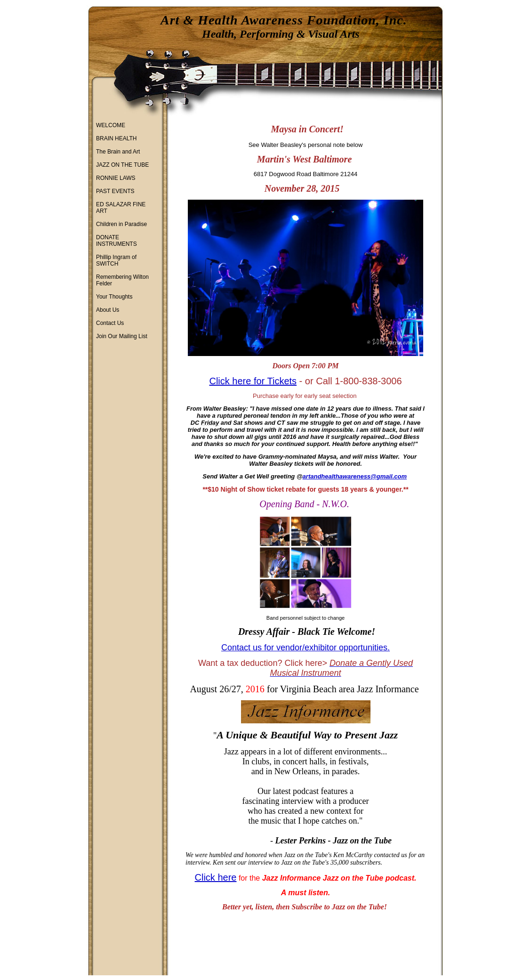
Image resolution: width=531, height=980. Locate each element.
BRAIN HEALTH (116, 138)
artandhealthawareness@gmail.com (355, 476)
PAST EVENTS (115, 191)
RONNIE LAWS (116, 178)
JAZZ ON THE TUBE (122, 165)
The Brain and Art (118, 152)
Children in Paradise (121, 224)
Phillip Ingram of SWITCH (116, 260)
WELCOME (111, 125)
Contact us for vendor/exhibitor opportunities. (306, 648)
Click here (216, 877)
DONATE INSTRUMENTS (117, 241)
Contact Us (110, 323)
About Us (108, 310)
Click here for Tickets (253, 381)
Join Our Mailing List (122, 336)
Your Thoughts (114, 297)
